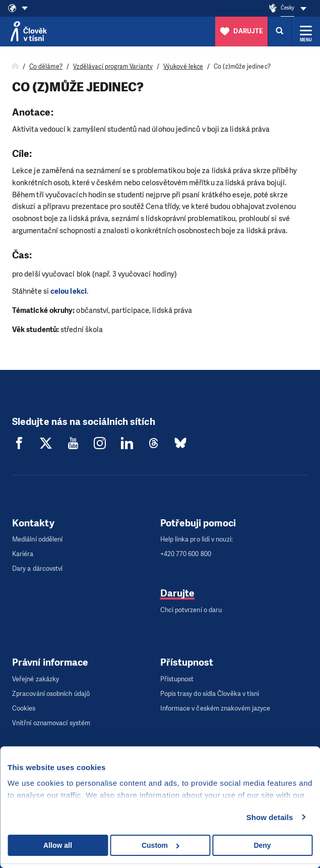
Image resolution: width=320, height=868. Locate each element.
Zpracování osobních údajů (51, 694)
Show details (270, 817)
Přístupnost (177, 679)
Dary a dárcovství (37, 568)
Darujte (178, 593)
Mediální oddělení (37, 539)
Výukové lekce (183, 67)
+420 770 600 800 (186, 554)
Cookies (24, 708)
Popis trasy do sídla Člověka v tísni (210, 694)
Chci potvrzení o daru (191, 610)
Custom (161, 845)
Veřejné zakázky (36, 679)
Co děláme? (46, 67)
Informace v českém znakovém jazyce (215, 708)
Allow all (58, 845)
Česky (287, 8)
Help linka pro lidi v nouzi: (197, 539)
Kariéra (23, 554)
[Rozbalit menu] (306, 31)
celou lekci (69, 291)
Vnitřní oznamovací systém (51, 723)
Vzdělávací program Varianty (113, 67)
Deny (262, 845)
